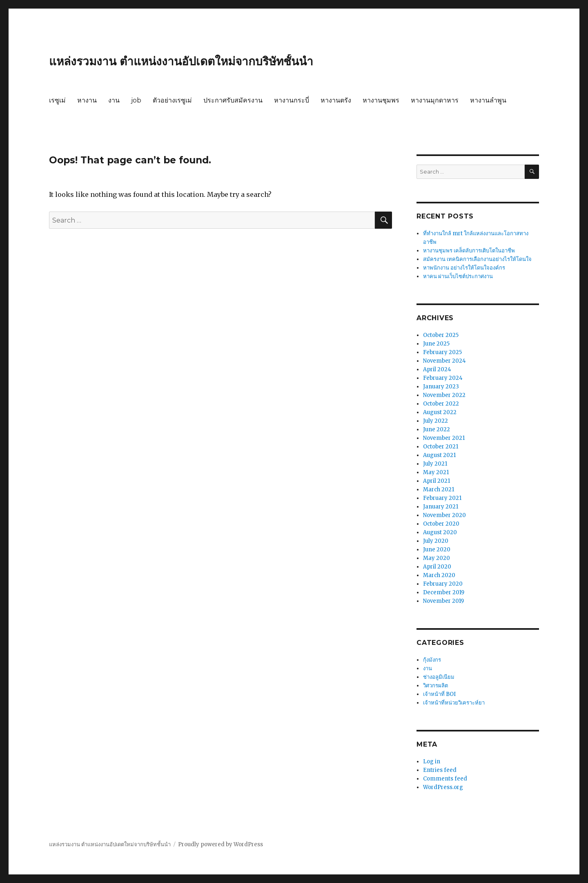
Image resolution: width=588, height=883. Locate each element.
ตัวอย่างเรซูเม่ (172, 100)
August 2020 (440, 532)
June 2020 (437, 550)
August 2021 (439, 455)
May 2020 (437, 558)
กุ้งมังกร (432, 660)
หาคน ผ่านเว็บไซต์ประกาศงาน (458, 276)
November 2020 (444, 515)
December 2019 (444, 592)
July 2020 (436, 541)
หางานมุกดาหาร (435, 100)
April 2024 (437, 369)
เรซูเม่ (57, 100)
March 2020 (439, 575)
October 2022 (441, 404)
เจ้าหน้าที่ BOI (439, 694)
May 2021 (436, 472)
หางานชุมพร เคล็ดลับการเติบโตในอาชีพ (469, 251)
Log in (432, 761)
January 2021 (441, 507)
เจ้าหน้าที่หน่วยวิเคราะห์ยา (454, 703)
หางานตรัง (336, 100)
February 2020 (443, 584)
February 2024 (443, 378)
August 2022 (440, 412)
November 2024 (444, 361)
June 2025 (436, 344)
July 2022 (435, 421)
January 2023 (441, 387)
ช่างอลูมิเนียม (439, 677)
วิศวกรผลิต (435, 686)
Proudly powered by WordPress (220, 844)
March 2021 (439, 489)
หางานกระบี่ (292, 100)
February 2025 (442, 352)
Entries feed (440, 770)
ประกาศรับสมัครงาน (233, 100)
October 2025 (441, 335)
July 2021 (435, 464)
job (136, 100)
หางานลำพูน (488, 100)
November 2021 (444, 438)
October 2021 (441, 447)
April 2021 (437, 481)
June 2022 (437, 429)
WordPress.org (443, 787)
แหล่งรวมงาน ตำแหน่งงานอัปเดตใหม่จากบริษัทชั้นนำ (181, 61)
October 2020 (441, 524)
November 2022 (444, 395)
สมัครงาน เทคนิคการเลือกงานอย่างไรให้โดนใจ (477, 259)
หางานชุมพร (381, 100)
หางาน (87, 100)
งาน (114, 100)
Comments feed (445, 779)
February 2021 (442, 498)
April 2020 (437, 567)
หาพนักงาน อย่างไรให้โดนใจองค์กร (464, 268)
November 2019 (443, 601)
